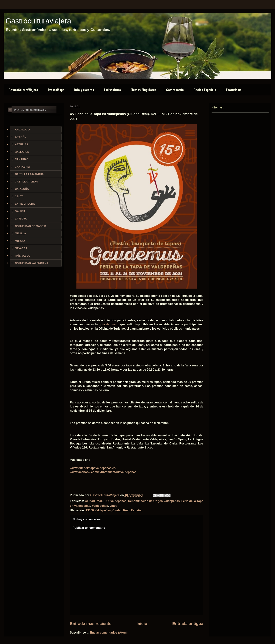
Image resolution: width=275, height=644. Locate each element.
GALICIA (20, 211)
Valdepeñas (100, 506)
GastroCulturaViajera (23, 90)
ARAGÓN (21, 137)
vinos (113, 506)
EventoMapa (56, 90)
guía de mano (109, 324)
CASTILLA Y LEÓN (26, 182)
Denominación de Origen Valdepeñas (154, 501)
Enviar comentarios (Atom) (109, 633)
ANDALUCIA (22, 130)
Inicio (142, 624)
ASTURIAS (21, 144)
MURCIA (20, 241)
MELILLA (20, 233)
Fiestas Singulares (143, 90)
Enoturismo (234, 90)
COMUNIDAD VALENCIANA (32, 263)
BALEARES (22, 152)
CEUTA (19, 196)
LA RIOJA (21, 219)
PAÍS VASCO (23, 256)
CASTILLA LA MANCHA (29, 174)
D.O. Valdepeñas (115, 501)
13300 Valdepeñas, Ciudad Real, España (113, 510)
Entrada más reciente (91, 624)
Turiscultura (112, 90)
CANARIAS (22, 159)
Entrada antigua (188, 624)
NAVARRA (21, 248)
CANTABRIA (22, 167)
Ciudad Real (93, 501)
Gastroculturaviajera (38, 21)
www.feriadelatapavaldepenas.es (93, 468)
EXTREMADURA (25, 204)
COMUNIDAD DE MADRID (30, 226)
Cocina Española (205, 90)
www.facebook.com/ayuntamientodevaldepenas (103, 472)
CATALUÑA (22, 189)
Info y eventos (84, 90)
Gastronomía (175, 90)
